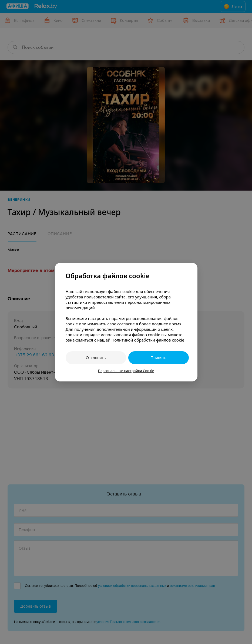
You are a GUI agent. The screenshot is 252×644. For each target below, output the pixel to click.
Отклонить (96, 358)
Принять (158, 358)
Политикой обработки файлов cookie (148, 340)
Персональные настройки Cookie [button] (126, 371)
